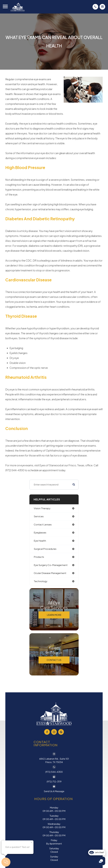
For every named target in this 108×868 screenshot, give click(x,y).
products (39, 557)
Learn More (54, 615)
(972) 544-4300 (54, 772)
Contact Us (54, 660)
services (39, 516)
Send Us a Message (54, 791)
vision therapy (42, 508)
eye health (40, 541)
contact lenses (43, 525)
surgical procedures (45, 549)
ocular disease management (50, 573)
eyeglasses (40, 533)
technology (40, 581)
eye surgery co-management (51, 565)
